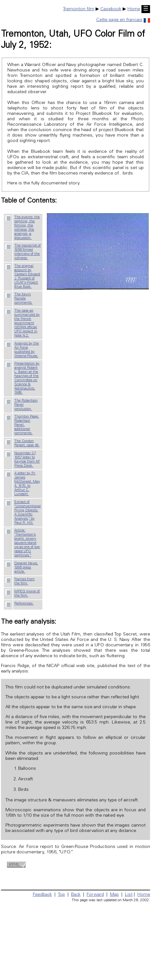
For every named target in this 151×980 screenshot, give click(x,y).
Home (134, 9)
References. (24, 604)
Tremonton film (79, 9)
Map (114, 895)
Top (61, 895)
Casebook (111, 9)
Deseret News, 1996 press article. (26, 568)
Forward (95, 895)
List (129, 895)
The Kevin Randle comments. (23, 299)
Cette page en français (123, 20)
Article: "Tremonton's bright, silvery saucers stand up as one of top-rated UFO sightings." (27, 543)
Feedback (42, 895)
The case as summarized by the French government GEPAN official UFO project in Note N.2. (27, 323)
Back (76, 895)
